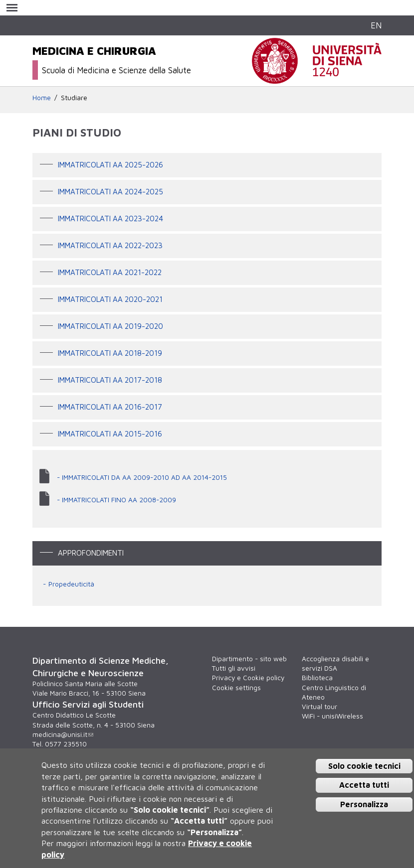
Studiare (74, 98)
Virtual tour (319, 707)
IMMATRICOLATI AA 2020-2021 (110, 299)
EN (376, 25)
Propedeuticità (71, 584)
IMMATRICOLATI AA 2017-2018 (110, 380)
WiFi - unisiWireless (332, 716)
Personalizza (364, 804)
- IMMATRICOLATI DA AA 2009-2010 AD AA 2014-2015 (142, 477)
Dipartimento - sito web (249, 659)
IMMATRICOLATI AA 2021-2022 (110, 272)
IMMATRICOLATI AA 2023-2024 (110, 218)
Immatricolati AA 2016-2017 (110, 407)
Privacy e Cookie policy (248, 678)
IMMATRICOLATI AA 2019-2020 (110, 326)
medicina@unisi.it (63, 734)
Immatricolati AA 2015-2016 (110, 434)
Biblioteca (317, 678)
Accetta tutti (364, 785)
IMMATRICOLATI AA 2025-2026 (110, 164)
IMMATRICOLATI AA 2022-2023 (110, 245)
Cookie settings (236, 688)
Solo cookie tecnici (364, 766)
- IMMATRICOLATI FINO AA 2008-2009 (116, 500)
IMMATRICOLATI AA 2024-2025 (110, 191)
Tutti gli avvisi (234, 668)
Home (42, 98)
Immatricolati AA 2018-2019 (110, 353)
